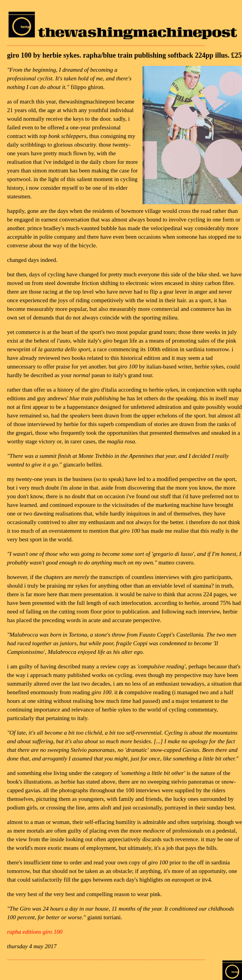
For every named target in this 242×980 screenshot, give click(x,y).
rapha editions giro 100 (35, 932)
